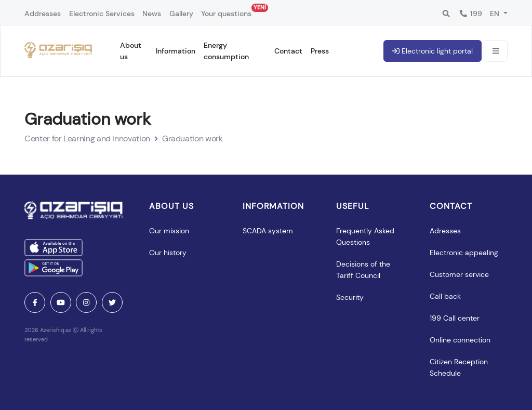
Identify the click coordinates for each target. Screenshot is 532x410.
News (152, 14)
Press (320, 51)
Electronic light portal (433, 51)
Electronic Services (102, 14)
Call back (445, 296)
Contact (288, 51)
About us (131, 51)
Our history (168, 253)
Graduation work (192, 138)
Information (176, 51)
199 (470, 14)
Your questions (226, 11)
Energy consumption (226, 51)
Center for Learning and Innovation (87, 138)
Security (350, 297)
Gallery (181, 14)
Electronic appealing (464, 253)
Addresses (43, 14)
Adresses (445, 231)
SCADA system (268, 231)
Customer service (459, 274)
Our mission (169, 231)
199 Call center (455, 318)
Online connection (460, 340)
